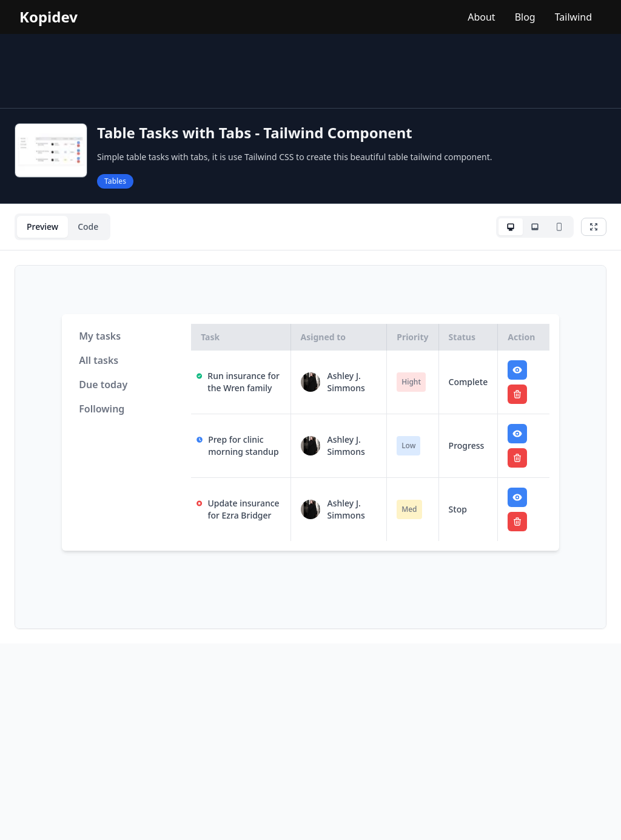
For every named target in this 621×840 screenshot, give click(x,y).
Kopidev (49, 17)
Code (88, 227)
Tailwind (573, 17)
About (481, 17)
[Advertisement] (310, 71)
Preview (42, 227)
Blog (525, 17)
